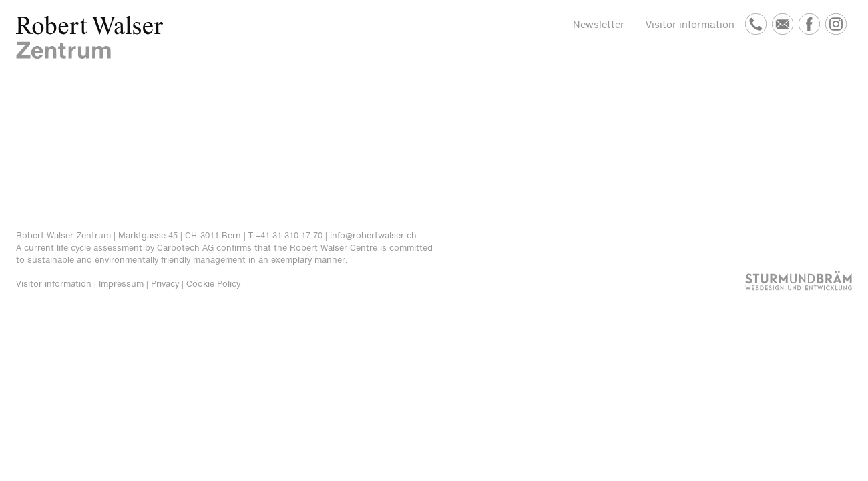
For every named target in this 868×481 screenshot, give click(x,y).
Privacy (165, 284)
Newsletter (599, 24)
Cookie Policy (213, 284)
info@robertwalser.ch (373, 235)
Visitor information (690, 24)
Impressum (121, 284)
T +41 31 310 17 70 (285, 235)
